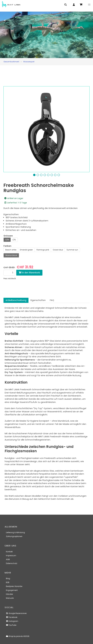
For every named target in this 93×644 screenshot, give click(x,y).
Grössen (8, 236)
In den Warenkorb (29, 273)
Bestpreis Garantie (14, 586)
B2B (8, 582)
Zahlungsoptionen (14, 536)
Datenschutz (12, 563)
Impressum (11, 556)
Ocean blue (58, 250)
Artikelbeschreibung (16, 300)
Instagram (12, 621)
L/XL (14, 240)
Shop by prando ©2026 (18, 636)
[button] (89, 5)
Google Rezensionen (16, 613)
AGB (8, 559)
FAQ (52, 300)
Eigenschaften (38, 300)
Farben (7, 246)
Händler (9, 594)
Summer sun (72, 250)
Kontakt (9, 552)
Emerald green (26, 250)
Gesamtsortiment (11, 62)
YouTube (11, 625)
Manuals (10, 598)
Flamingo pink (43, 250)
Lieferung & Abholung (15, 532)
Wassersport (29, 62)
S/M (7, 240)
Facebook (12, 617)
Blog (8, 578)
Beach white (11, 250)
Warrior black (11, 255)
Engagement (12, 590)
